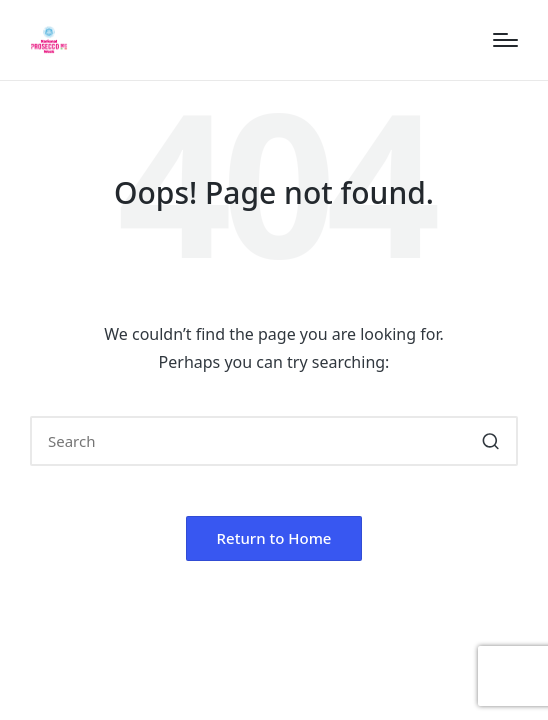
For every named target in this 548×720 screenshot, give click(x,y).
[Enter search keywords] (274, 441)
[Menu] (505, 40)
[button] (490, 441)
